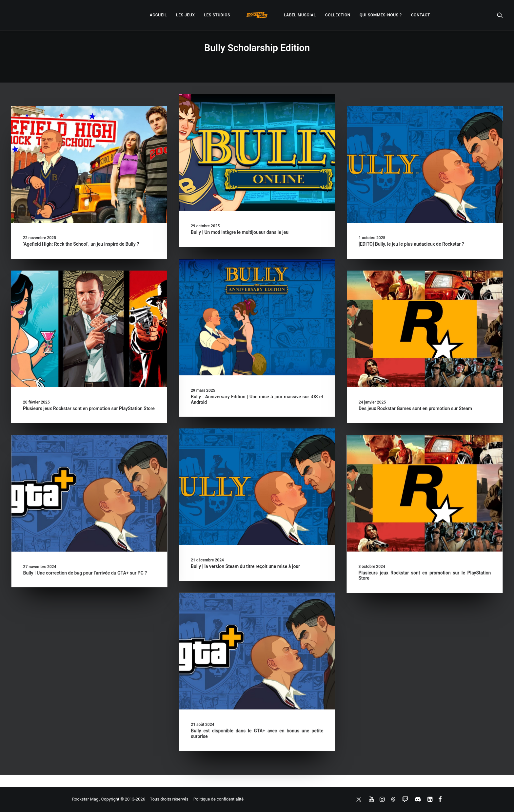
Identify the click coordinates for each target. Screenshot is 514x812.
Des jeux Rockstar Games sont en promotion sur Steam (415, 408)
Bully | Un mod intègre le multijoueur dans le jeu (240, 232)
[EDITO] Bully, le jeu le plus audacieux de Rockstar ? (411, 244)
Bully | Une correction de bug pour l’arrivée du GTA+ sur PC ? (176, 573)
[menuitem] (158, 15)
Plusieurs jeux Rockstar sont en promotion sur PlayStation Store (89, 408)
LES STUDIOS (217, 15)
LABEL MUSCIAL (300, 15)
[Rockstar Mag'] (257, 15)
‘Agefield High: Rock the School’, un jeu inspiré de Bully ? (81, 244)
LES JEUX (185, 15)
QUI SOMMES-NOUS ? (381, 15)
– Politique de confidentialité (217, 799)
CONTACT (421, 15)
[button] (500, 15)
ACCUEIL (158, 15)
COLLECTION (338, 15)
